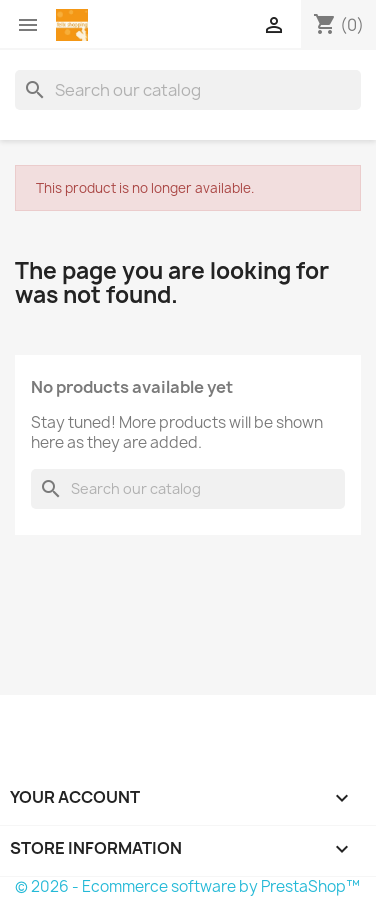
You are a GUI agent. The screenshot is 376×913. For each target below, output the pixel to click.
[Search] (188, 90)
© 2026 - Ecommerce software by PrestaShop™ (187, 886)
